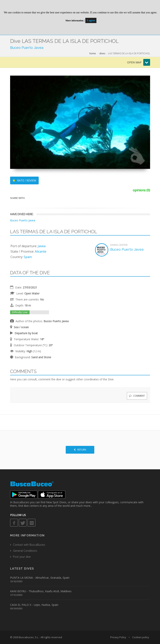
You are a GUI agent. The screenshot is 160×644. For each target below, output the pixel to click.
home (93, 53)
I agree (91, 20)
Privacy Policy (118, 637)
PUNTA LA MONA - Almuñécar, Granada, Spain (40, 578)
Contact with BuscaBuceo (29, 545)
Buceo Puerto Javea (27, 48)
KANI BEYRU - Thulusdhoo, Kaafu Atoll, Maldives (41, 591)
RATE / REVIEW (24, 180)
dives (102, 53)
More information (74, 21)
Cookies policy (141, 637)
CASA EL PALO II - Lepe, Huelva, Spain (34, 605)
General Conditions (25, 551)
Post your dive (22, 557)
